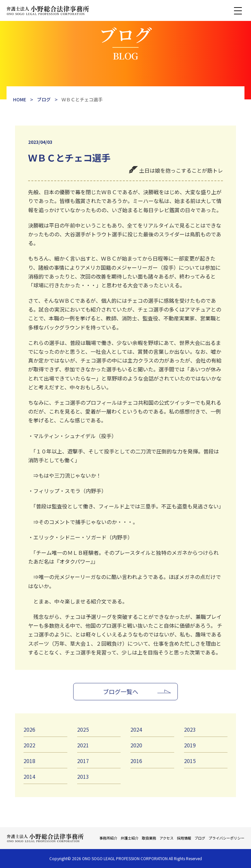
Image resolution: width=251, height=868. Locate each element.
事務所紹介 (108, 838)
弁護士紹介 (130, 838)
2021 (83, 745)
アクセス (167, 838)
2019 (190, 745)
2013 (83, 776)
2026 (29, 729)
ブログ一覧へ (121, 691)
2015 (190, 761)
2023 (190, 729)
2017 (83, 761)
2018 (29, 761)
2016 (136, 761)
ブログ (200, 838)
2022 (29, 745)
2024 (136, 729)
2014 (29, 776)
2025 (83, 729)
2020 (136, 745)
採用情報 (184, 838)
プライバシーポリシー (226, 838)
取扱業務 (149, 838)
